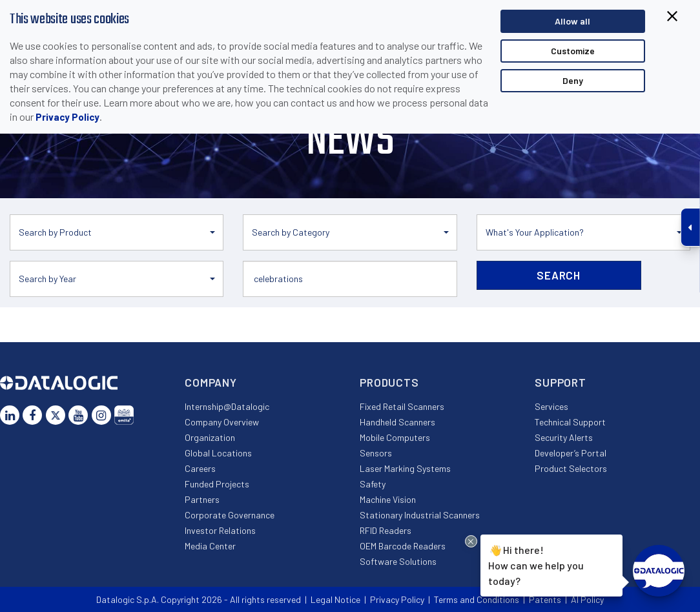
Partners (202, 499)
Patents (545, 599)
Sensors (376, 453)
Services (551, 406)
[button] (117, 232)
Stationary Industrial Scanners (420, 515)
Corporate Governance (230, 515)
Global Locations (218, 453)
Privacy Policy (67, 117)
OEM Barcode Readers (403, 546)
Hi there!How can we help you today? (534, 564)
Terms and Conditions (477, 599)
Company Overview (222, 422)
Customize (573, 51)
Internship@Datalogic (227, 406)
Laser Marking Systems (405, 468)
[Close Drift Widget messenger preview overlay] (471, 541)
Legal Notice (335, 599)
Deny (573, 80)
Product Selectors (571, 468)
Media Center (210, 546)
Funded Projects (217, 484)
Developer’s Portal (571, 453)
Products (389, 382)
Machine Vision (388, 499)
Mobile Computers (395, 437)
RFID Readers (386, 530)
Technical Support (570, 422)
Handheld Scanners (397, 422)
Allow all (572, 21)
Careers (200, 468)
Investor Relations (220, 530)
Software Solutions (398, 561)
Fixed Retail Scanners (402, 406)
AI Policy (587, 599)
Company (211, 382)
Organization (210, 437)
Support (561, 382)
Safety (373, 484)
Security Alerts (564, 437)
